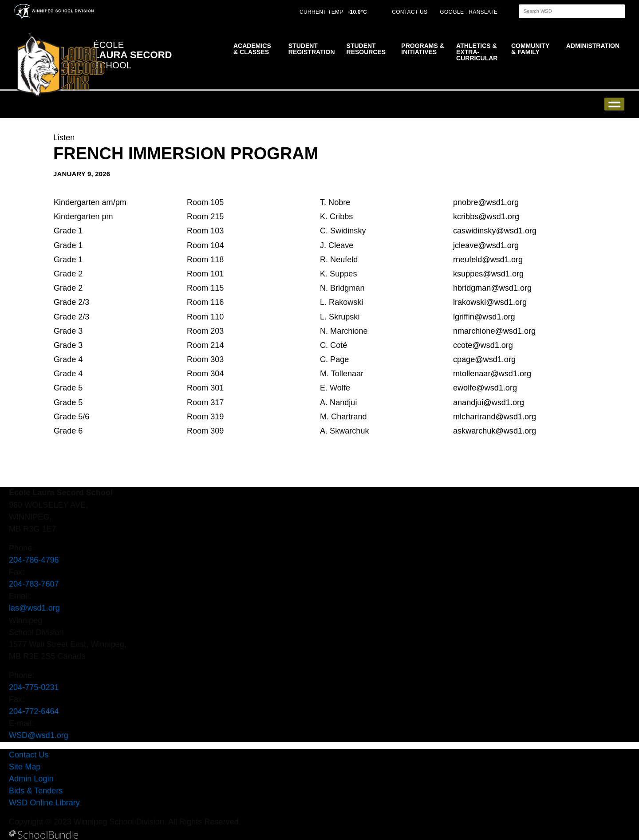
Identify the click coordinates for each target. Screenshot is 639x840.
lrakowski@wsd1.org (490, 302)
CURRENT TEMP (333, 12)
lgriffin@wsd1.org (484, 317)
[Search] (564, 11)
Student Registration (312, 49)
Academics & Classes (252, 49)
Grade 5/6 (71, 417)
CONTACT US (410, 12)
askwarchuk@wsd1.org (495, 431)
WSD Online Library (44, 803)
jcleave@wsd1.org (486, 245)
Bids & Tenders (36, 791)
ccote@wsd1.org (483, 345)
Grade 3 (68, 331)
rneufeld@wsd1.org (488, 260)
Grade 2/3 (73, 302)
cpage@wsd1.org (484, 359)
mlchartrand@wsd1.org (495, 417)
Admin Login (31, 779)
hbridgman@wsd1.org (492, 288)
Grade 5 (69, 388)
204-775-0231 (34, 687)
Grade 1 (68, 231)
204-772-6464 (34, 711)
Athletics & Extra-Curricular (477, 52)
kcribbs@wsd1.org (486, 217)
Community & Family (530, 49)
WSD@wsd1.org (39, 735)
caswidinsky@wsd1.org (495, 231)
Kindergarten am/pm (90, 202)
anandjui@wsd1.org (489, 402)
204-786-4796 (34, 560)
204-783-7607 (34, 584)
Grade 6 (68, 431)
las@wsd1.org (34, 608)
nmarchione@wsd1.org (494, 331)
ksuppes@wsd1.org (488, 274)
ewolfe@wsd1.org (485, 388)
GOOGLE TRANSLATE (469, 12)
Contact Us (29, 755)
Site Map (25, 767)
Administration (593, 46)
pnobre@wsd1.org (486, 202)
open (614, 104)
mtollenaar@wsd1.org (492, 374)
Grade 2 (68, 288)
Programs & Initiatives (422, 49)
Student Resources (366, 49)
